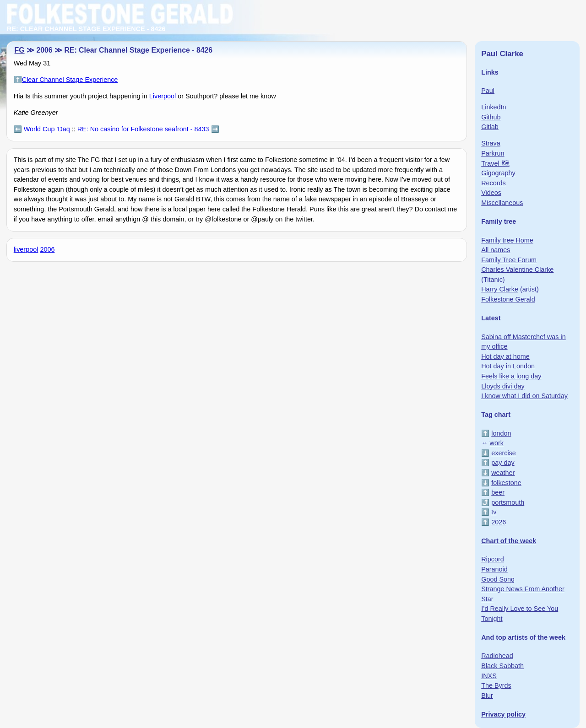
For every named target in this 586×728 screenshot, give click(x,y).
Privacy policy (503, 714)
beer (498, 492)
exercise (504, 453)
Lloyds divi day (503, 386)
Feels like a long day (511, 376)
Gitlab (490, 127)
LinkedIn (494, 107)
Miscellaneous (502, 203)
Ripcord (493, 559)
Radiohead (497, 656)
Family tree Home (507, 240)
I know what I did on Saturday (524, 396)
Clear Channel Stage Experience (70, 80)
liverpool (26, 249)
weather (503, 473)
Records (494, 183)
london (501, 433)
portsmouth (508, 502)
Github (491, 117)
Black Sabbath (502, 666)
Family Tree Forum (509, 260)
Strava (491, 143)
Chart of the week (509, 541)
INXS (489, 676)
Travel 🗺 (495, 163)
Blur (487, 696)
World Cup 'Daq (47, 129)
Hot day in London (508, 366)
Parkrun (493, 153)
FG (20, 50)
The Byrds (496, 685)
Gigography (498, 173)
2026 (499, 522)
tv (494, 512)
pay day (503, 463)
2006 (47, 249)
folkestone (506, 483)
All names (496, 250)
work (497, 443)
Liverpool (163, 96)
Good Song (498, 579)
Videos (491, 193)
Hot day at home (505, 356)
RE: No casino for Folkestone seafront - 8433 (143, 129)
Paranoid (494, 569)
